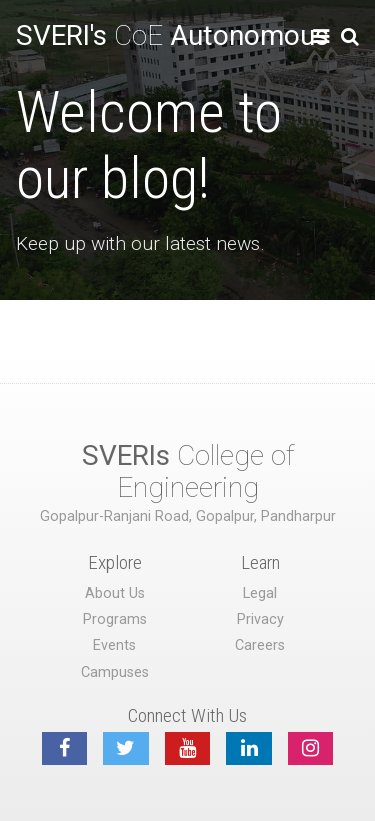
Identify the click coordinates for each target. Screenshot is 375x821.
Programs (115, 619)
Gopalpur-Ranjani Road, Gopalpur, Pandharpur (188, 516)
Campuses (115, 672)
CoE (172, 35)
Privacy (260, 619)
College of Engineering (188, 471)
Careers (260, 645)
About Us (115, 593)
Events (114, 645)
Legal (260, 593)
